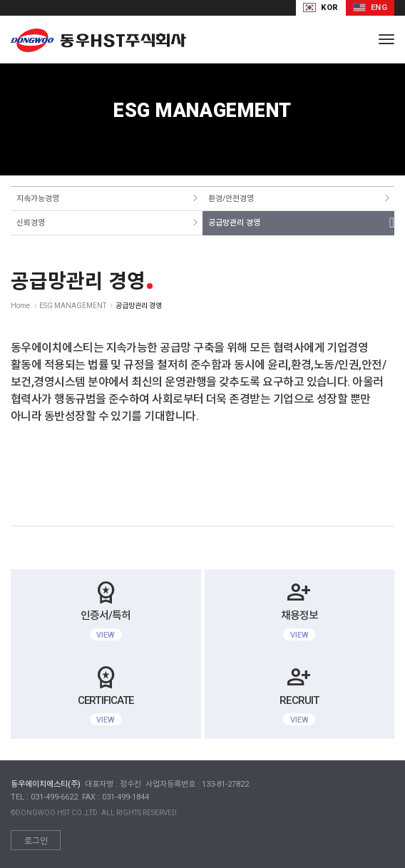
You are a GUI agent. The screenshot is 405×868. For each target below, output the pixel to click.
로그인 (36, 841)
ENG (370, 7)
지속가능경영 (38, 199)
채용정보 (300, 609)
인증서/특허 (106, 609)
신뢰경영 (31, 223)
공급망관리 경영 (234, 223)
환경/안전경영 (231, 199)
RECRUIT (300, 694)
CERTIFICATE (106, 694)
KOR (321, 7)
